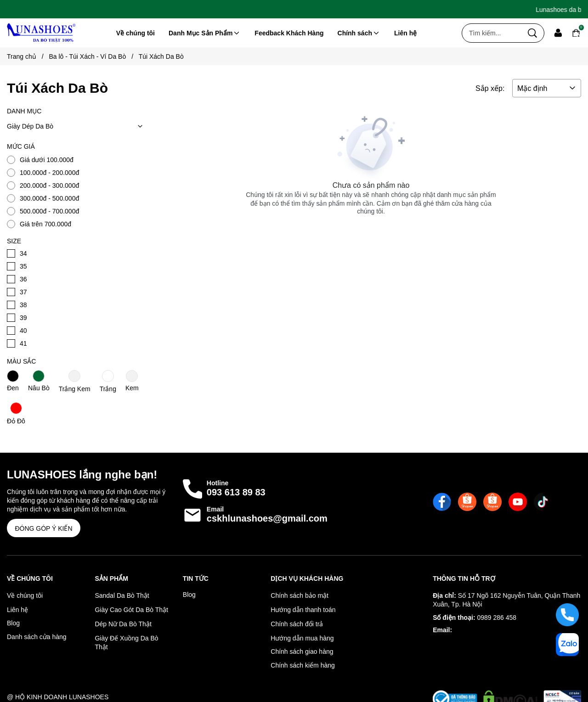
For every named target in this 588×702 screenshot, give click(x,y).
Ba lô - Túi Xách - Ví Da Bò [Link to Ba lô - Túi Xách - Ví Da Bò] (93, 56)
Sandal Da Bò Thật (122, 595)
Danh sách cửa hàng (37, 637)
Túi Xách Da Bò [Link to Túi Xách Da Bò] (161, 56)
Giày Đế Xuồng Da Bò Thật (126, 643)
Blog (13, 623)
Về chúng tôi (136, 33)
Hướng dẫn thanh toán (303, 610)
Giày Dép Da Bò (77, 126)
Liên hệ (405, 33)
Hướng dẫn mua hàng (302, 638)
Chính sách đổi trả (297, 624)
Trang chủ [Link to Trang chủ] (28, 56)
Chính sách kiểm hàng (303, 665)
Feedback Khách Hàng (289, 33)
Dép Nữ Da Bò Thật (123, 624)
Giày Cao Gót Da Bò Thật (131, 610)
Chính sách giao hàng (302, 651)
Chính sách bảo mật (300, 595)
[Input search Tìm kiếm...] (492, 33)
